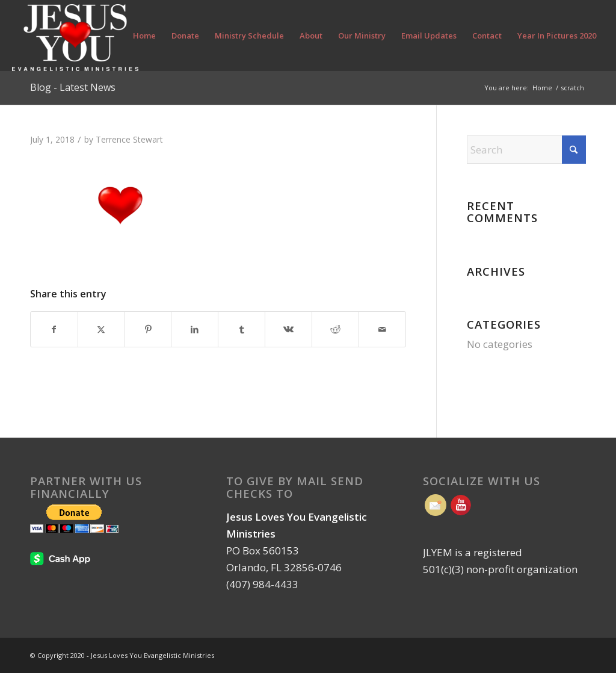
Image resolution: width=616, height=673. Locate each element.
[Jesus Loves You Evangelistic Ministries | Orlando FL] (75, 36)
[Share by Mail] (382, 329)
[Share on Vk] (288, 329)
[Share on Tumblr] (242, 329)
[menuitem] (144, 36)
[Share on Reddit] (335, 329)
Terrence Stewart (129, 139)
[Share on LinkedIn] (195, 329)
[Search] (526, 150)
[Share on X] (101, 329)
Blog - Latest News (73, 87)
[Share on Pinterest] (148, 329)
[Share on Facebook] (54, 329)
